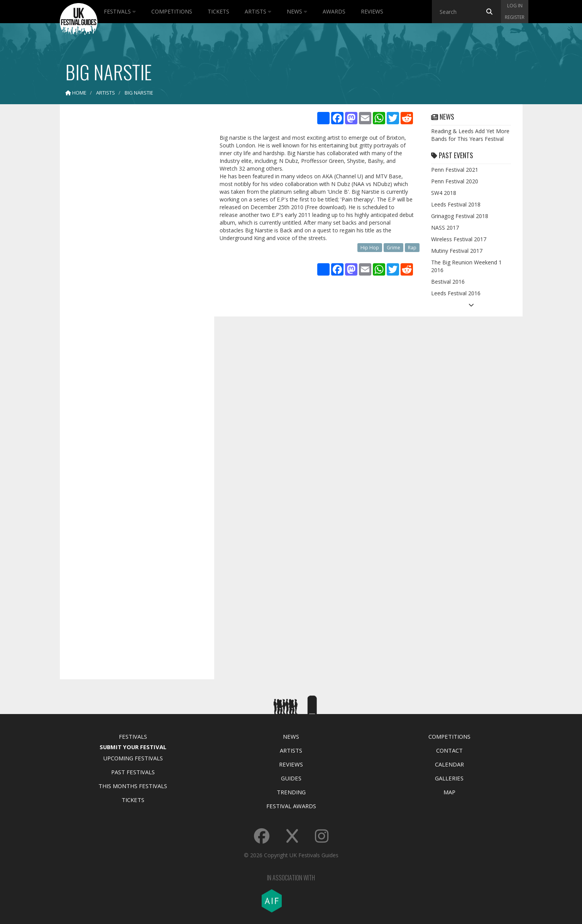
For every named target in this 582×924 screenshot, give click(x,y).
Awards (334, 11)
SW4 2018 (444, 193)
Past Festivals (133, 772)
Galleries (449, 778)
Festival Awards (291, 806)
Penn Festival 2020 (455, 181)
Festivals (120, 11)
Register (515, 17)
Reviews (372, 11)
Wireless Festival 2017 (459, 239)
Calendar (449, 764)
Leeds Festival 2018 (456, 204)
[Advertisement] (131, 232)
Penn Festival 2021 (455, 170)
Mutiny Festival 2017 (457, 251)
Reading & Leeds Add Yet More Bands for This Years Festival (470, 135)
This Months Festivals (133, 786)
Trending (291, 792)
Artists (258, 11)
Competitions (172, 11)
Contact (449, 750)
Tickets (218, 11)
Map (449, 792)
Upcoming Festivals (133, 758)
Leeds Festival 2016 (456, 293)
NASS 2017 (445, 228)
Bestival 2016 (448, 282)
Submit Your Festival (133, 747)
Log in (515, 6)
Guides (291, 778)
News (297, 11)
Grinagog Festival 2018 (460, 216)
